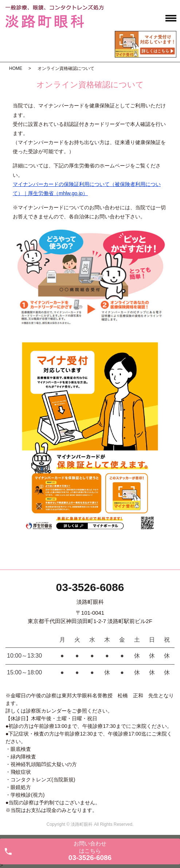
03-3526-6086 (90, 587)
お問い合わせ (90, 851)
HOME (16, 68)
